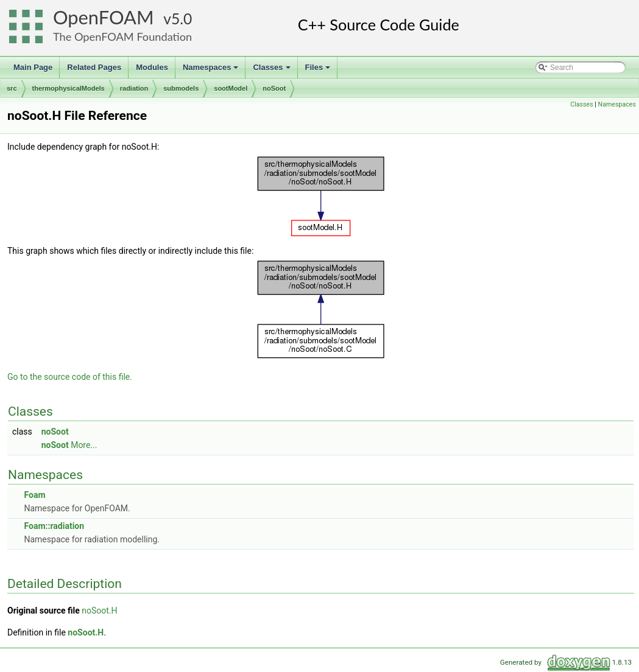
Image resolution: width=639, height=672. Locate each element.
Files (319, 71)
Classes (272, 71)
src (12, 88)
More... (84, 445)
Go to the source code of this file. (70, 377)
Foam (34, 495)
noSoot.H (99, 611)
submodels (181, 88)
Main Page (33, 67)
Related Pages (94, 67)
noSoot (274, 88)
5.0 (182, 19)
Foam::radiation (54, 526)
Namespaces (212, 71)
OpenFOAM (104, 17)
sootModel (231, 88)
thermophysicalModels (69, 88)
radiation (134, 88)
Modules (152, 67)
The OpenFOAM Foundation (122, 37)
